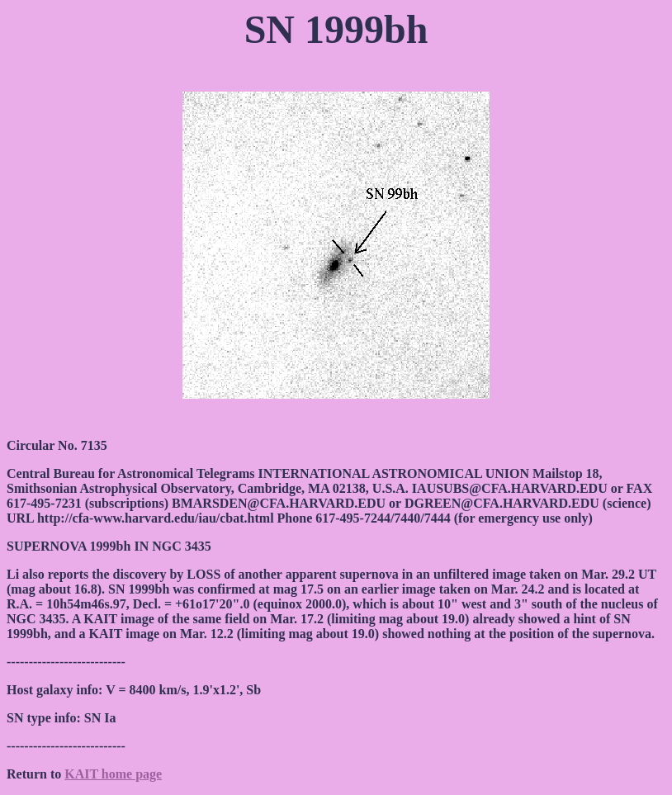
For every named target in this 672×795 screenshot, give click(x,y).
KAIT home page (113, 774)
